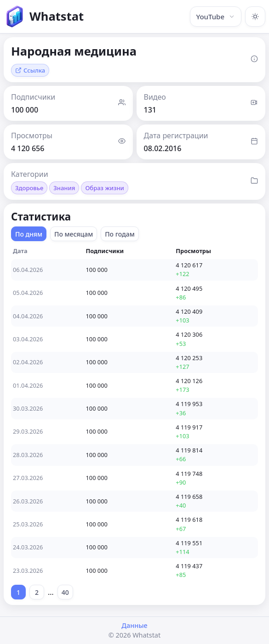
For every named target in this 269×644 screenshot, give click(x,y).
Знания (64, 188)
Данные (134, 625)
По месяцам (74, 234)
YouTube (216, 17)
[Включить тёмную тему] (255, 17)
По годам (120, 234)
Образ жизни (104, 188)
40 (65, 592)
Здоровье (29, 188)
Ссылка (30, 70)
